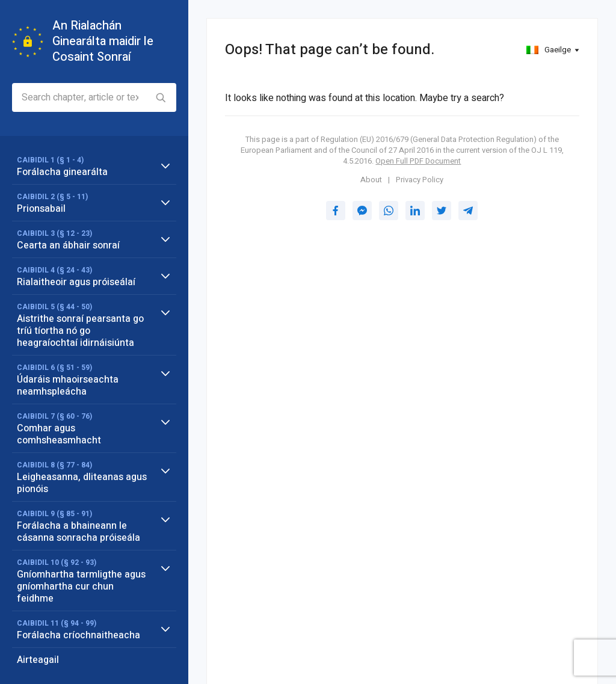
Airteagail (38, 660)
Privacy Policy (420, 180)
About (371, 180)
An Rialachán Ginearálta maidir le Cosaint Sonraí (103, 41)
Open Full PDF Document (418, 161)
